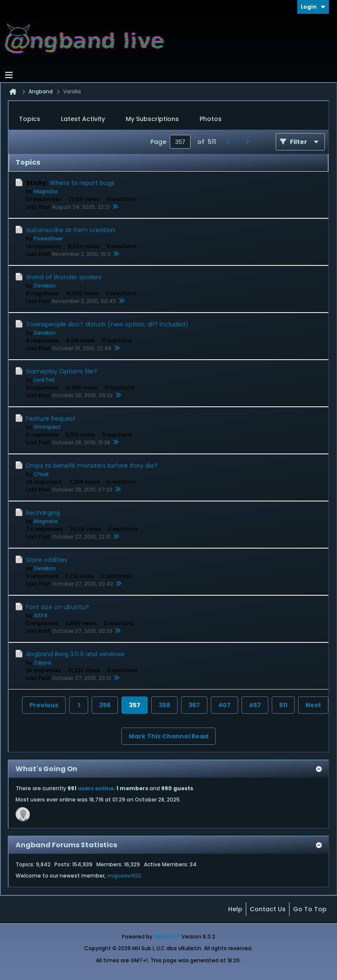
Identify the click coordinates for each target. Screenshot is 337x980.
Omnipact (47, 427)
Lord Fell (44, 380)
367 (194, 705)
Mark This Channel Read (168, 736)
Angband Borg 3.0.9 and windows (75, 654)
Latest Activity (83, 119)
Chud (41, 474)
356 (105, 705)
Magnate (46, 191)
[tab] (30, 119)
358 (164, 705)
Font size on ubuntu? (57, 607)
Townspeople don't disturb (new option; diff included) (107, 324)
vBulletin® (167, 937)
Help (235, 909)
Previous (44, 705)
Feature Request (51, 418)
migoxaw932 (124, 876)
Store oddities (47, 560)
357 (135, 705)
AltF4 (41, 615)
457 (255, 705)
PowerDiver (48, 238)
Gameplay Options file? (62, 371)
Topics (30, 119)
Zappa (42, 662)
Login (313, 7)
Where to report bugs (82, 183)
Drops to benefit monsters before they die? (92, 466)
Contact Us (268, 909)
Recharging (43, 513)
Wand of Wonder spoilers (64, 277)
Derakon (45, 286)
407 (224, 705)
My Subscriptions (152, 119)
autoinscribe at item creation (70, 230)
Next (313, 705)
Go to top (310, 909)
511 (283, 705)
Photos (211, 119)
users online (96, 788)
